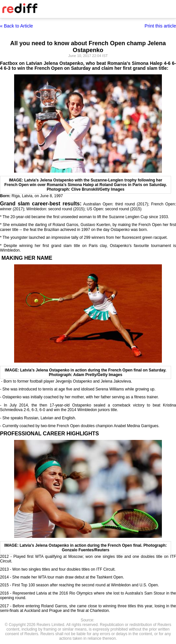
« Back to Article (16, 26)
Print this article (160, 26)
